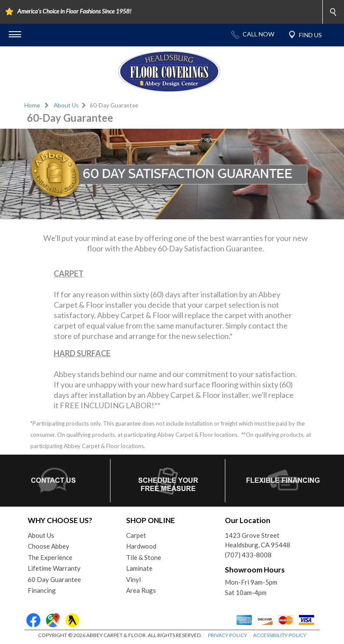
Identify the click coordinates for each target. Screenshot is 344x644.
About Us (66, 105)
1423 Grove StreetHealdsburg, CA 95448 (258, 540)
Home (32, 105)
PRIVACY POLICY (227, 635)
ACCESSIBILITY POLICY (280, 635)
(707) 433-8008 (248, 555)
